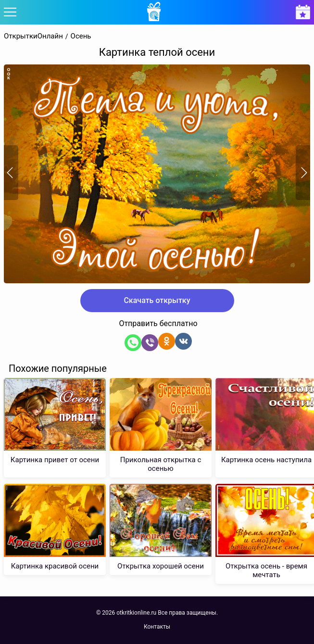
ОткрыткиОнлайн (33, 36)
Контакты (157, 627)
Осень (81, 36)
